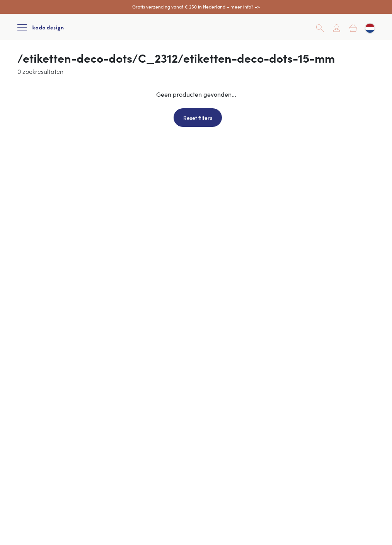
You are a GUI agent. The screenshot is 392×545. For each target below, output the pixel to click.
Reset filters (198, 118)
